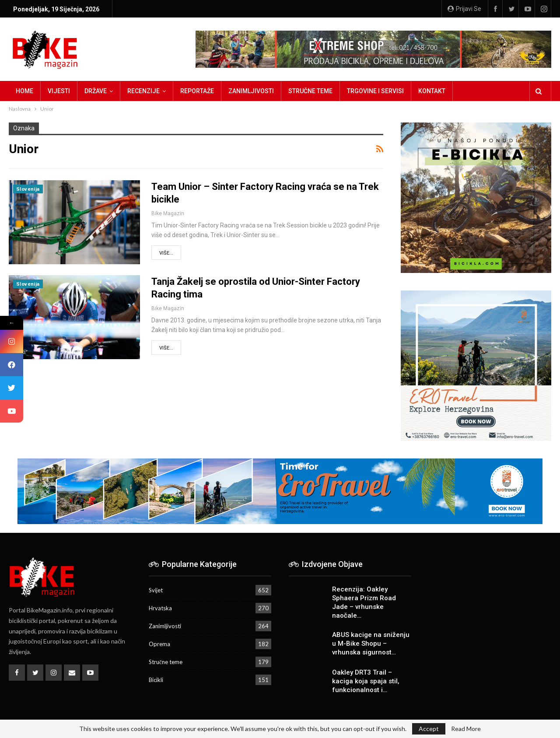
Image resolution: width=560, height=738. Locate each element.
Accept (429, 729)
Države (96, 91)
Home (24, 91)
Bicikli (156, 680)
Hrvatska (160, 608)
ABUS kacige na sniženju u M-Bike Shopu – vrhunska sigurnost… (371, 644)
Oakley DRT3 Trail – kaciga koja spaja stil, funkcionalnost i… (366, 681)
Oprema (159, 644)
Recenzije (143, 91)
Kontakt (432, 91)
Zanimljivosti (251, 91)
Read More (466, 729)
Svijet (156, 590)
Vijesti (59, 91)
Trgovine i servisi (375, 91)
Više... (166, 253)
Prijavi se (464, 9)
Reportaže (197, 91)
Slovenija (28, 189)
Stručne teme (310, 91)
